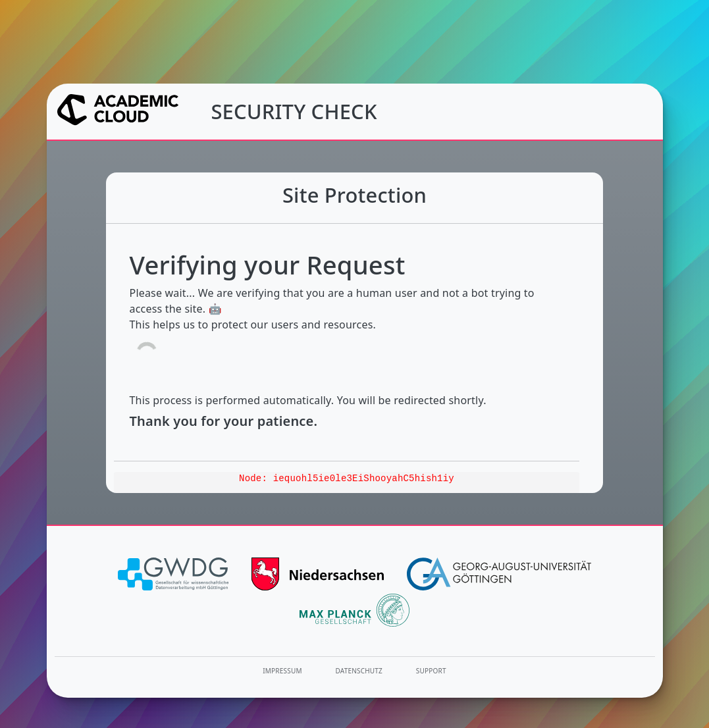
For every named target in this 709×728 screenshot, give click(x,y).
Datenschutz (359, 671)
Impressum (282, 671)
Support (431, 671)
